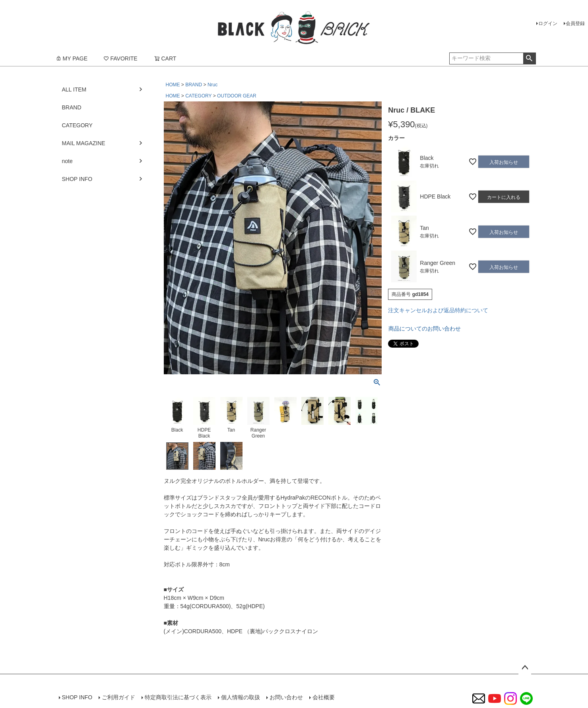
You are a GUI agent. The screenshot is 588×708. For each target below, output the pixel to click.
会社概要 (324, 697)
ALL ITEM (74, 89)
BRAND (194, 85)
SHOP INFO (77, 179)
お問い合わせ (286, 697)
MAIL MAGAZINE (84, 143)
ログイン (548, 23)
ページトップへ (525, 668)
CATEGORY (198, 96)
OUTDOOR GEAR (237, 96)
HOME (173, 85)
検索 (529, 58)
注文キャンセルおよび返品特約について (438, 310)
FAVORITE (120, 58)
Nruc (212, 85)
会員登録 (575, 23)
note (67, 161)
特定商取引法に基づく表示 (178, 697)
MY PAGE (72, 58)
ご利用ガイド (118, 697)
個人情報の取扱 (241, 697)
